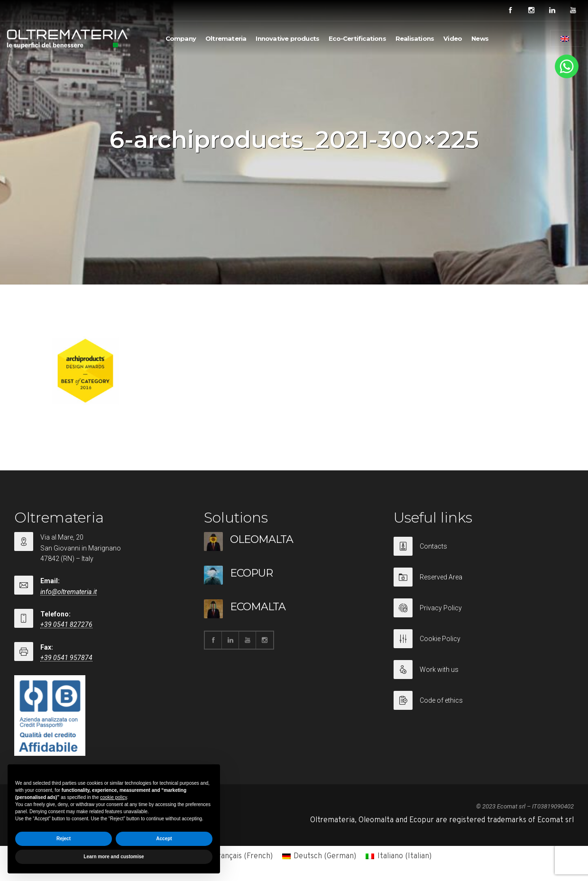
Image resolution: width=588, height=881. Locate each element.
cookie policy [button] (114, 797)
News (480, 38)
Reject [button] (64, 839)
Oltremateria (226, 38)
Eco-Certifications (357, 38)
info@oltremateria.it (69, 592)
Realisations (415, 38)
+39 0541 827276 (66, 624)
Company (181, 38)
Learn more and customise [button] (114, 857)
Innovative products (287, 38)
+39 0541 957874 (66, 658)
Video (453, 38)
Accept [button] (164, 839)
